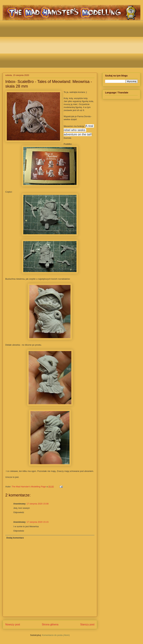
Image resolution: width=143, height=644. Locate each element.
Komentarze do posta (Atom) (56, 635)
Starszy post (87, 624)
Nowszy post (13, 624)
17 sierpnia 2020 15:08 (38, 504)
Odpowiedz (19, 512)
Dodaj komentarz (15, 538)
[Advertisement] (74, 44)
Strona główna (50, 624)
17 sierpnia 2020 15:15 (38, 522)
